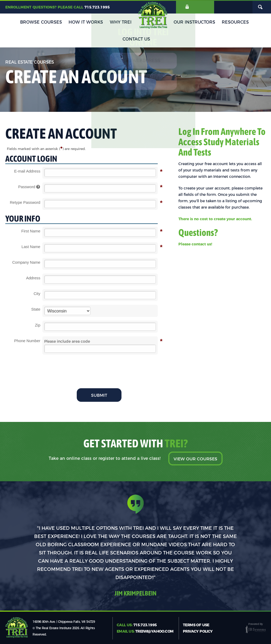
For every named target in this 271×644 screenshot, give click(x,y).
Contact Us (248, 23)
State (36, 309)
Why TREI (106, 23)
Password (29, 187)
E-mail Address (27, 171)
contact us (201, 244)
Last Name (31, 247)
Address (33, 278)
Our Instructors (177, 23)
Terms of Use (196, 625)
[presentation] (100, 369)
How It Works (73, 23)
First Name (31, 231)
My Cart (233, 8)
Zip (38, 325)
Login (198, 8)
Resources (216, 23)
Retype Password (25, 203)
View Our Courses (195, 459)
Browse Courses (31, 23)
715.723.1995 (97, 7)
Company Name (26, 262)
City (37, 294)
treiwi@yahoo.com (154, 631)
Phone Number (27, 341)
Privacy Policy (198, 631)
